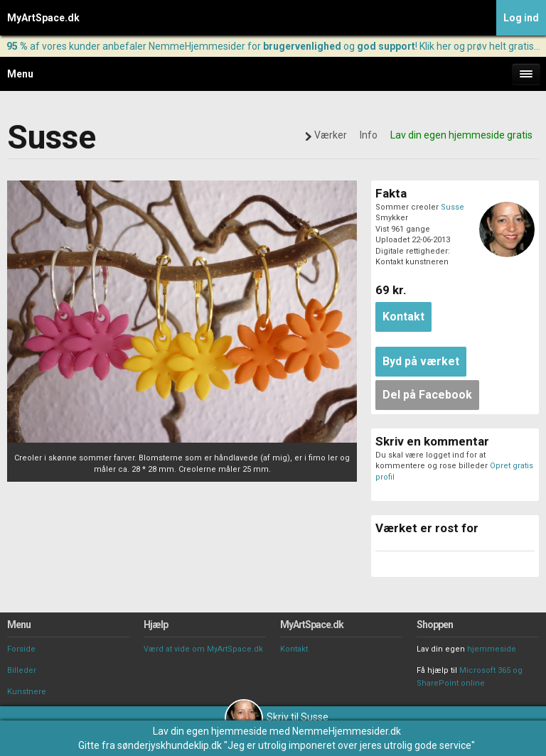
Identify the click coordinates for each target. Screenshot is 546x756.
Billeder (22, 670)
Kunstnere (27, 692)
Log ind (521, 18)
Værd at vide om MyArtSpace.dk (203, 649)
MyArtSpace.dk (43, 18)
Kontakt (294, 649)
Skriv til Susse (277, 717)
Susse (453, 207)
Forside (21, 649)
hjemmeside (492, 649)
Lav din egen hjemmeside (210, 731)
